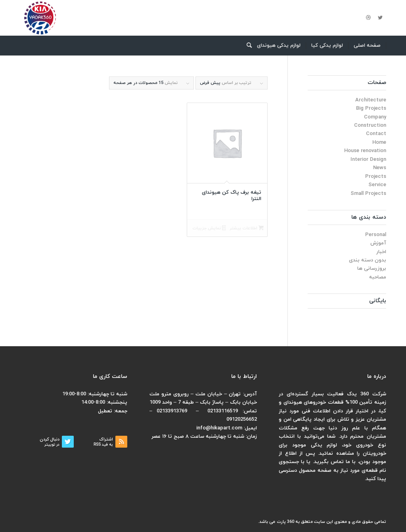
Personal (376, 235)
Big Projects (371, 109)
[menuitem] (367, 46)
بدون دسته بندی (368, 260)
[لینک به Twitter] (380, 18)
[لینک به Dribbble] (368, 18)
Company (375, 117)
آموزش (378, 243)
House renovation (365, 151)
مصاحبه (378, 277)
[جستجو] (247, 46)
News (380, 168)
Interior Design (368, 160)
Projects (376, 177)
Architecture (371, 100)
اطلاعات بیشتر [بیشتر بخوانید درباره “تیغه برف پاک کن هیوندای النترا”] (247, 228)
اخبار (381, 252)
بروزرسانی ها (372, 269)
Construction (370, 126)
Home (379, 143)
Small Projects (368, 194)
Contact (376, 134)
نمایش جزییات (209, 228)
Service (377, 185)
